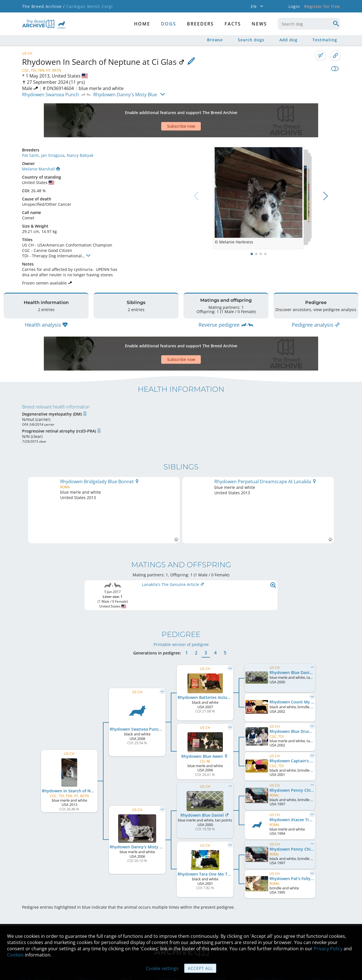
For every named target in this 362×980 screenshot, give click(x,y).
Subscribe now (181, 126)
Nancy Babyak (80, 155)
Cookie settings (162, 968)
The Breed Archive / (43, 6)
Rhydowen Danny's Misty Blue (125, 95)
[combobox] (309, 24)
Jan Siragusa (53, 155)
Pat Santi (30, 155)
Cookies (15, 955)
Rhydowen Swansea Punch (50, 95)
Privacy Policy (328, 949)
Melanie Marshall (41, 169)
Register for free (322, 6)
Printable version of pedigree (181, 609)
